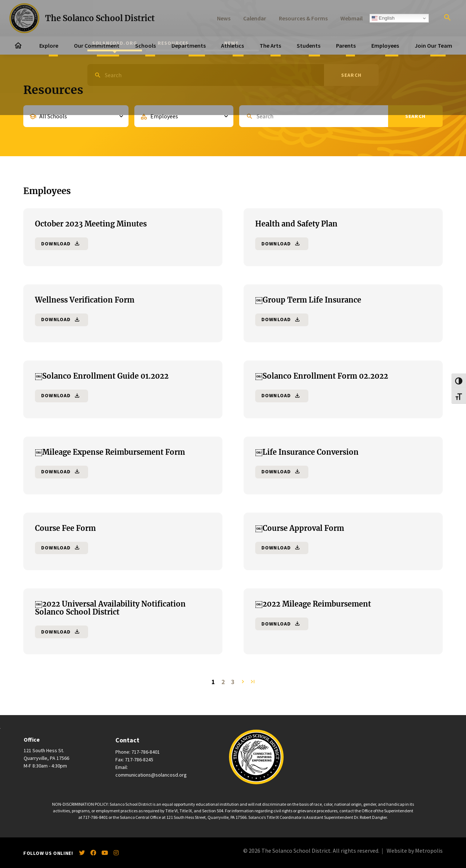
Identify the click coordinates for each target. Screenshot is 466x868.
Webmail (352, 18)
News (224, 18)
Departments (189, 46)
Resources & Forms (303, 18)
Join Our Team (433, 46)
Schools (145, 46)
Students (309, 46)
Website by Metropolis (415, 851)
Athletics (232, 46)
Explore (49, 46)
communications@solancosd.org (151, 775)
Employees (385, 46)
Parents (346, 46)
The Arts (270, 46)
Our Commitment (97, 46)
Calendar (255, 18)
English (383, 18)
